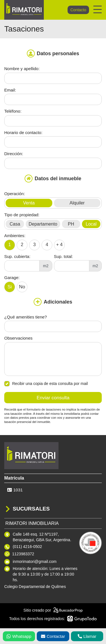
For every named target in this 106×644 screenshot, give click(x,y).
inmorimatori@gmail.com (35, 561)
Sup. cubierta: (17, 256)
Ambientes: (15, 236)
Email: (10, 90)
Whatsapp (19, 636)
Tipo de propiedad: (22, 215)
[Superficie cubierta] (22, 266)
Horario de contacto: (23, 132)
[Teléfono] (53, 121)
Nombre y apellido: (22, 69)
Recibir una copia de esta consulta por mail (46, 384)
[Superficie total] (72, 266)
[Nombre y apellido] (53, 78)
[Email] (53, 99)
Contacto (78, 10)
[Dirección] (53, 163)
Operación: (15, 194)
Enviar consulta (53, 398)
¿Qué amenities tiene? (26, 317)
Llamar (87, 636)
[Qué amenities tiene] (53, 326)
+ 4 (60, 245)
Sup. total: (64, 256)
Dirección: (14, 154)
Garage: (12, 278)
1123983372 (23, 554)
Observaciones (18, 338)
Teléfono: (13, 111)
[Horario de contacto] (53, 142)
